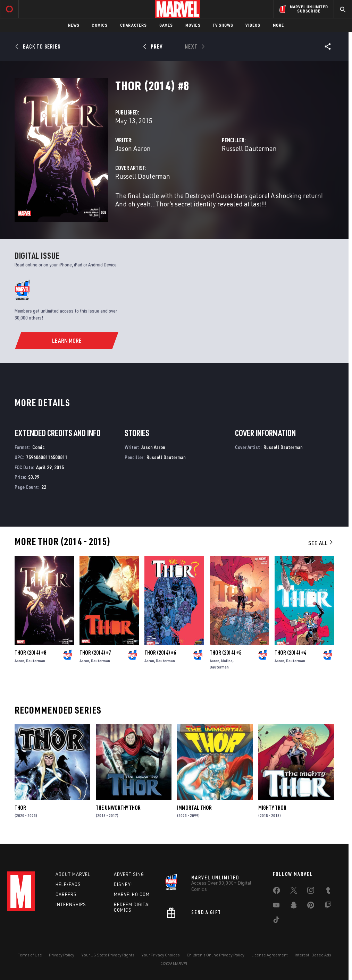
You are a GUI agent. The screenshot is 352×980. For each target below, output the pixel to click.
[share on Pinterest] (311, 906)
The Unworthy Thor (118, 808)
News (74, 25)
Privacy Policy (62, 955)
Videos (253, 25)
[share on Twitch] (328, 906)
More (279, 25)
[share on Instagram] (311, 892)
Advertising (129, 874)
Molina (227, 661)
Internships (71, 904)
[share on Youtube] (276, 906)
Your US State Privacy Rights (108, 955)
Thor (20, 808)
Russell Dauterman (249, 148)
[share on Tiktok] (276, 921)
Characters (133, 25)
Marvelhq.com (132, 894)
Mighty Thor (272, 808)
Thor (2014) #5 (225, 653)
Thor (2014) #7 (95, 653)
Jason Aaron (133, 148)
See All (321, 543)
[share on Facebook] (276, 892)
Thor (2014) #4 (290, 653)
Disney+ (124, 884)
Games (166, 25)
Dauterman (36, 661)
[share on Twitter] (294, 892)
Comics (99, 25)
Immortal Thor (194, 808)
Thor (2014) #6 (160, 653)
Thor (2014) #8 (30, 653)
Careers (66, 894)
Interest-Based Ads (313, 955)
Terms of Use (30, 955)
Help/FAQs (68, 884)
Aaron (19, 661)
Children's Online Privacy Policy (216, 955)
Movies (193, 25)
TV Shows (223, 25)
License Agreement (270, 955)
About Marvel (73, 874)
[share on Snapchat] (294, 906)
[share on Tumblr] (328, 892)
